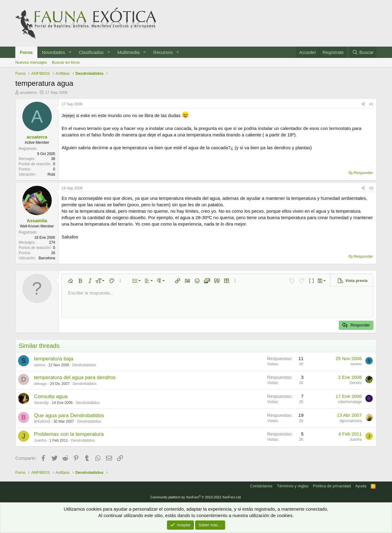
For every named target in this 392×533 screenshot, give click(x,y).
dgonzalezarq (351, 421)
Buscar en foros (66, 62)
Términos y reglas (293, 486)
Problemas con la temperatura (69, 434)
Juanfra (40, 440)
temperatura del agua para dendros (75, 377)
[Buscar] (363, 52)
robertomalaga (350, 402)
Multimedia (128, 52)
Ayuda (361, 486)
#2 (371, 188)
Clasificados (91, 52)
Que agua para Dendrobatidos (69, 415)
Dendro (356, 383)
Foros (26, 52)
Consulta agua (51, 396)
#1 (371, 104)
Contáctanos (261, 486)
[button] (70, 52)
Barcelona (47, 258)
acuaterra (28, 92)
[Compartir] (363, 104)
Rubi (51, 174)
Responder (363, 173)
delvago (40, 384)
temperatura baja (54, 359)
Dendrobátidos (84, 365)
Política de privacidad (332, 486)
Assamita (37, 221)
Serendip (41, 403)
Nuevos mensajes (31, 62)
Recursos (163, 52)
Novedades (54, 52)
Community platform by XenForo (196, 497)
